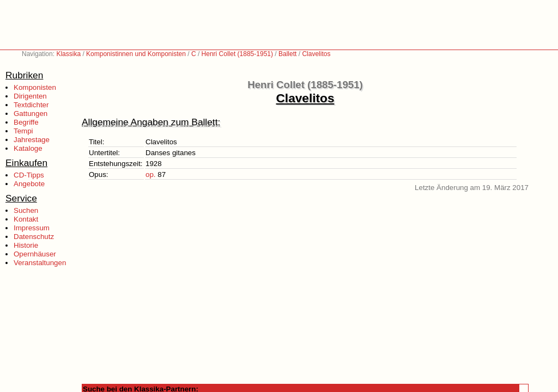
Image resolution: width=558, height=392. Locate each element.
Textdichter (31, 105)
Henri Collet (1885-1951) (237, 54)
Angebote (29, 184)
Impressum (32, 228)
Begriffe (26, 122)
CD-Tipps (29, 175)
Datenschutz (34, 237)
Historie (26, 245)
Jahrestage (32, 140)
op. (151, 174)
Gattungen (31, 114)
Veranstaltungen (40, 263)
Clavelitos (316, 54)
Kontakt (26, 219)
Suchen (26, 210)
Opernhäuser (35, 254)
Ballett (287, 54)
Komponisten (35, 87)
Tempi (23, 131)
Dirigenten (30, 96)
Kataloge (28, 148)
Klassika (68, 54)
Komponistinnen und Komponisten (136, 54)
